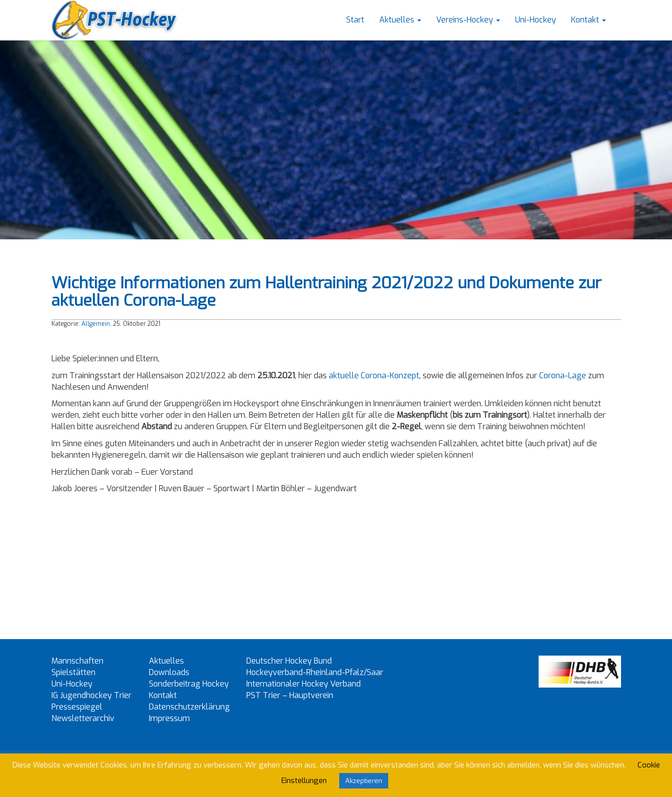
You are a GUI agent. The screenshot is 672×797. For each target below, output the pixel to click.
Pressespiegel (77, 707)
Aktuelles (400, 20)
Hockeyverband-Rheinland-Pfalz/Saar (315, 672)
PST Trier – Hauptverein (290, 695)
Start (355, 20)
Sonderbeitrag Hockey (189, 684)
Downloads (169, 672)
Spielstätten (73, 672)
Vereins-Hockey (468, 20)
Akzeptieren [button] (364, 781)
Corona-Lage (563, 376)
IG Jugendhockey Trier (91, 695)
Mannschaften (77, 661)
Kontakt (589, 20)
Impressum (169, 718)
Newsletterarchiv (83, 718)
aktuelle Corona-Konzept (374, 376)
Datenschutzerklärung (189, 707)
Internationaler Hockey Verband (304, 684)
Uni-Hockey (536, 20)
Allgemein (96, 324)
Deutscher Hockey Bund (289, 661)
